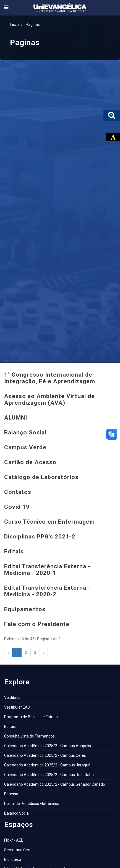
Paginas (33, 25)
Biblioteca (13, 859)
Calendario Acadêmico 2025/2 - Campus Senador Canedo (55, 784)
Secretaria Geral (18, 850)
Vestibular (13, 698)
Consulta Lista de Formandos (29, 736)
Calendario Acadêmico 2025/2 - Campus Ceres (45, 755)
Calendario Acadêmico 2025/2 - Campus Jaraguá (47, 765)
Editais (10, 726)
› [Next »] (44, 652)
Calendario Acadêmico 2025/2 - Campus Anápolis (48, 746)
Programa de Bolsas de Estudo (31, 717)
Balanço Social (17, 813)
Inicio (14, 25)
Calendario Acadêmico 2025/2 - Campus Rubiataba (49, 775)
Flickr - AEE (14, 840)
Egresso (11, 794)
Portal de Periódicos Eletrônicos (32, 804)
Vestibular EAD (17, 707)
